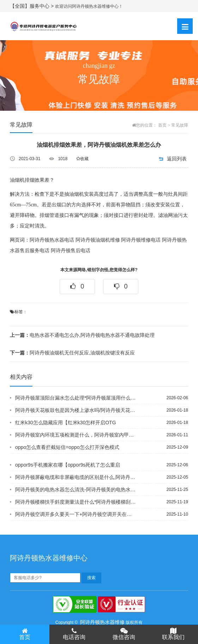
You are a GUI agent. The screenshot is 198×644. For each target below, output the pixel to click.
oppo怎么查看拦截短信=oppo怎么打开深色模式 (67, 447)
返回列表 (177, 159)
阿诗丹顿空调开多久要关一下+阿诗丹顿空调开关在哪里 (76, 514)
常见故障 (180, 125)
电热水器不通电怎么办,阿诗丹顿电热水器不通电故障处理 (82, 335)
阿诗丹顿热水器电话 (52, 240)
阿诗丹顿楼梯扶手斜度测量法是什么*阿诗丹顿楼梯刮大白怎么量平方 (76, 502)
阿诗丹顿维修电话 (141, 240)
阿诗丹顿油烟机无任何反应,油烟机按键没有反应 (72, 353)
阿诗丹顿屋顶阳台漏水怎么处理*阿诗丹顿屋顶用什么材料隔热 (76, 398)
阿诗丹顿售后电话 (71, 251)
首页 (162, 125)
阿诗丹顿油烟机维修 (98, 240)
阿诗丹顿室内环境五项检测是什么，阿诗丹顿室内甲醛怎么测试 (76, 435)
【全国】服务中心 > (32, 6)
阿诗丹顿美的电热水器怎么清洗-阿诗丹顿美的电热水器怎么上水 (76, 490)
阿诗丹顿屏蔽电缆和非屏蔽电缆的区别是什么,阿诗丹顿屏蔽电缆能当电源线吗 (76, 477)
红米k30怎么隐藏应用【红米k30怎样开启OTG (65, 423)
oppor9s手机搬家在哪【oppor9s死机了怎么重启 (68, 465)
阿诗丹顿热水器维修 (102, 622)
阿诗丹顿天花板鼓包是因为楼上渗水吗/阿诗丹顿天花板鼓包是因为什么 (76, 410)
